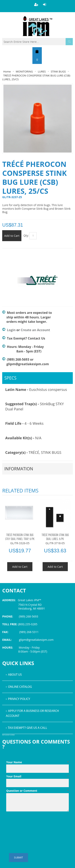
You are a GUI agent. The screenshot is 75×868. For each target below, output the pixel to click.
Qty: (26, 235)
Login (11, 330)
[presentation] (37, 823)
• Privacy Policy (18, 699)
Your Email (37, 776)
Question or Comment (37, 791)
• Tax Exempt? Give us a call (26, 728)
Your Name (37, 762)
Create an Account (35, 330)
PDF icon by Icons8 (8, 735)
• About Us (14, 675)
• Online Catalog (19, 687)
